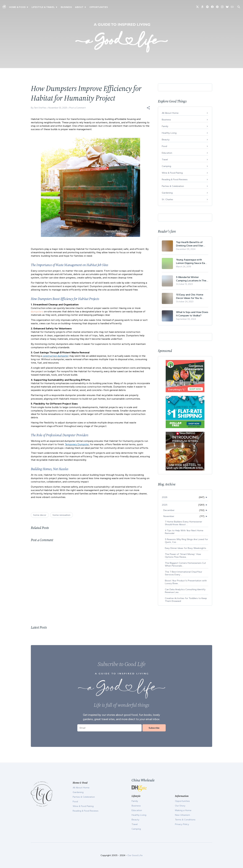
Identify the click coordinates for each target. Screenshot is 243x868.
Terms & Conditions (185, 820)
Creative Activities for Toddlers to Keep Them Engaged (186, 600)
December (169, 510)
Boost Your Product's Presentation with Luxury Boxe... (186, 582)
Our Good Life (135, 855)
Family (165, 126)
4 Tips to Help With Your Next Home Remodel (184, 532)
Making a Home (183, 810)
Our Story (180, 806)
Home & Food (17, 7)
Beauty (166, 140)
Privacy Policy (182, 824)
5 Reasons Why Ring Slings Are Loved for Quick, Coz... (186, 541)
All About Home (170, 113)
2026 (165, 497)
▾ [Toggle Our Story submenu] (85, 7)
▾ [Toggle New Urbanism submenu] (56, 7)
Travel (165, 159)
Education (167, 153)
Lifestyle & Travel (43, 7)
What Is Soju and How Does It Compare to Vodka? (192, 314)
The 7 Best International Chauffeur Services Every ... (183, 573)
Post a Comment (77, 108)
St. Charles (167, 199)
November (169, 516)
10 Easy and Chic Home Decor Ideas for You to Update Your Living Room (191, 296)
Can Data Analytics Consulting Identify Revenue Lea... (185, 591)
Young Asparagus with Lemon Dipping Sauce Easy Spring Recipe (192, 261)
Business (66, 7)
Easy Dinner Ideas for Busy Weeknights (186, 548)
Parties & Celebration (173, 186)
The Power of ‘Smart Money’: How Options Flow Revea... (183, 556)
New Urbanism (182, 815)
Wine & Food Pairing (172, 173)
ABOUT (79, 7)
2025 (165, 505)
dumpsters (37, 311)
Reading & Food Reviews (175, 179)
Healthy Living (169, 133)
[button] (148, 108)
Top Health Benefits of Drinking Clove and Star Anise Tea (190, 244)
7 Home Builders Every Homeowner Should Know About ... (183, 523)
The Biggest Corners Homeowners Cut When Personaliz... (185, 564)
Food (164, 146)
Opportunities (99, 7)
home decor (40, 515)
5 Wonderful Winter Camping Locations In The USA (191, 279)
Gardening (167, 193)
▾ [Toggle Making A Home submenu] (27, 7)
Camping (166, 166)
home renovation (62, 515)
